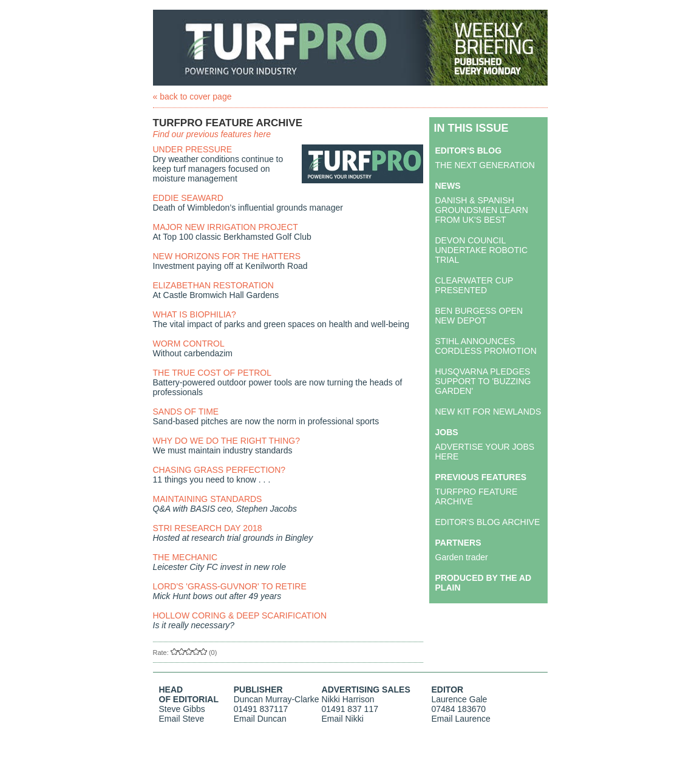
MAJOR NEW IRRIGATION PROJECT (226, 227)
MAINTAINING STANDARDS (208, 499)
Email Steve (182, 719)
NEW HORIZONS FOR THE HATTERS (227, 256)
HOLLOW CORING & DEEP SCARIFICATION (240, 615)
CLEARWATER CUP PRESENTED (474, 285)
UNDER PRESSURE (193, 149)
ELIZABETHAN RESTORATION (213, 285)
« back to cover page (192, 97)
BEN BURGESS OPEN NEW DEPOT (479, 316)
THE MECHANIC (185, 557)
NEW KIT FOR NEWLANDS (488, 412)
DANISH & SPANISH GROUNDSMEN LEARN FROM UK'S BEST (482, 210)
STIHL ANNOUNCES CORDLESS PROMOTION (486, 346)
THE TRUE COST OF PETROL (212, 373)
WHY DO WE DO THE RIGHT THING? (226, 441)
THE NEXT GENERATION (485, 165)
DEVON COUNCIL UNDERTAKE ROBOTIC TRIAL (482, 250)
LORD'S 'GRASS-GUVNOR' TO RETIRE (230, 586)
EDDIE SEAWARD (188, 198)
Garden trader (462, 557)
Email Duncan (260, 719)
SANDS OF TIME (186, 412)
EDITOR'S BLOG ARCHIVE (488, 522)
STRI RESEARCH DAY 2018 (208, 528)
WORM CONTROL (189, 344)
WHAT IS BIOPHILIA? (195, 314)
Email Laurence (461, 719)
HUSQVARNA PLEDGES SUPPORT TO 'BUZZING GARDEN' (483, 381)
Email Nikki (343, 719)
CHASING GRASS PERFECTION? (219, 470)
